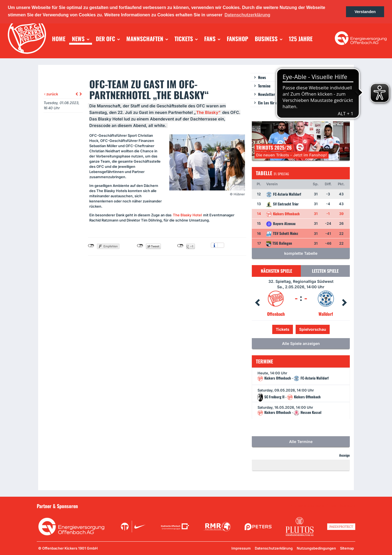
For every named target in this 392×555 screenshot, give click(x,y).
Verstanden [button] (365, 12)
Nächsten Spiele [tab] (276, 271)
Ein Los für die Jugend (275, 103)
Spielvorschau (313, 329)
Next (344, 303)
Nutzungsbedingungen (316, 548)
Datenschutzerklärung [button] (247, 15)
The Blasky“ (208, 112)
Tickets (283, 329)
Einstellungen (221, 245)
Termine (264, 86)
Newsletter (267, 94)
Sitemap (347, 548)
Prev (257, 303)
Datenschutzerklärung (274, 548)
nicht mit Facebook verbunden (91, 246)
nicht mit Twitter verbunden (140, 246)
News (262, 77)
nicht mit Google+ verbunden (180, 246)
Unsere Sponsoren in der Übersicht (324, 506)
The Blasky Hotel (187, 215)
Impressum (241, 548)
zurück (51, 94)
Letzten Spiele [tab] (325, 271)
